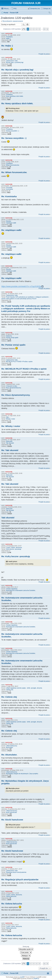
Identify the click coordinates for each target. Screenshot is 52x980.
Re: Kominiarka (9, 196)
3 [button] (34, 29)
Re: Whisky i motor (11, 426)
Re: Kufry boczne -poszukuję (16, 556)
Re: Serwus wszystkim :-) (14, 138)
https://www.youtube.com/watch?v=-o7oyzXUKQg (21, 286)
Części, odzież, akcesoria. (14, 548)
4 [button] (37, 29)
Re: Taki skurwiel (10, 450)
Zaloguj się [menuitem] (47, 8)
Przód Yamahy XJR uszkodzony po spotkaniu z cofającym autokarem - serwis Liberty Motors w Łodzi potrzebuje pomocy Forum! (25, 298)
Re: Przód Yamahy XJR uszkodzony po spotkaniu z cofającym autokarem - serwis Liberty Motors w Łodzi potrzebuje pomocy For (26, 308)
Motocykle (9, 441)
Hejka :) (8, 38)
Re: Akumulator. (9, 755)
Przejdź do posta (44, 54)
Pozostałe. (9, 188)
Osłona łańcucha (11, 896)
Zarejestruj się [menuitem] (35, 8)
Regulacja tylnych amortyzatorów (16, 872)
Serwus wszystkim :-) (12, 131)
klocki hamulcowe (11, 812)
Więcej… (7, 8)
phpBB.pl (36, 979)
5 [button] (40, 29)
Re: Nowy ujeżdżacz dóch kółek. (17, 103)
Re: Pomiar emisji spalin (13, 345)
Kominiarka (9, 189)
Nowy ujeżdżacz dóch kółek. (15, 96)
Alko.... (8, 417)
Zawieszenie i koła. (12, 61)
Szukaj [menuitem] (50, 13)
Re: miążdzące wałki (11, 230)
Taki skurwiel (10, 443)
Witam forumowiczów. (13, 165)
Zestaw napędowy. (12, 589)
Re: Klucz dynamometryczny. (16, 395)
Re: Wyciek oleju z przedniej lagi (17, 70)
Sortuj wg (26, 946)
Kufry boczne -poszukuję (14, 549)
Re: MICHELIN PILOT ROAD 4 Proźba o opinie (24, 369)
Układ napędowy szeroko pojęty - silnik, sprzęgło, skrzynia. (24, 688)
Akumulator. (10, 747)
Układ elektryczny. (12, 746)
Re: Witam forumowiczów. (14, 172)
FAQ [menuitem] (15, 8)
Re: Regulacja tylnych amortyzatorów (20, 879)
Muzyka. (9, 221)
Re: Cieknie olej (9, 697)
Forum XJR (14, 973)
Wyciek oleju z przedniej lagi (15, 62)
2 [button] (31, 29)
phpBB (22, 977)
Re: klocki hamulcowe (12, 820)
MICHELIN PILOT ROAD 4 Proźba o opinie (19, 362)
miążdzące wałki (11, 223)
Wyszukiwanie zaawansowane (13, 21)
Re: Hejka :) (7, 46)
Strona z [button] (24, 29)
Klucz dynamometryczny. (14, 388)
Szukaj (24, 25)
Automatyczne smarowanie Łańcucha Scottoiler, (21, 590)
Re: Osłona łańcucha (12, 904)
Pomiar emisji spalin (12, 338)
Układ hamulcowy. (12, 811)
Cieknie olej (10, 690)
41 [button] (44, 29)
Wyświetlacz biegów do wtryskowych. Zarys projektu (22, 774)
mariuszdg (9, 33)
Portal (6, 13)
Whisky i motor (11, 419)
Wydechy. (9, 336)
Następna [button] (47, 29)
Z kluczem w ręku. (12, 386)
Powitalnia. (9, 37)
